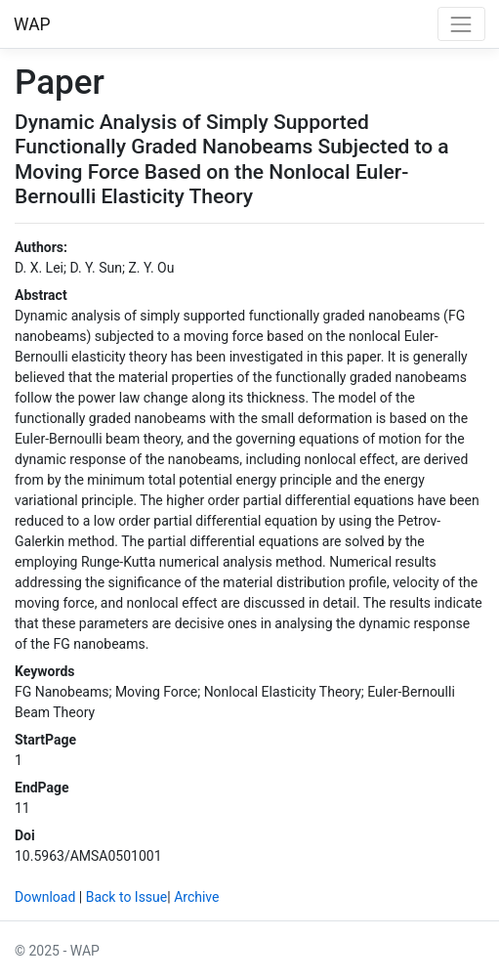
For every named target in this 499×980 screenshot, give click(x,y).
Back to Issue (127, 897)
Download (45, 897)
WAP (32, 24)
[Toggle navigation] (461, 24)
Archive (196, 897)
